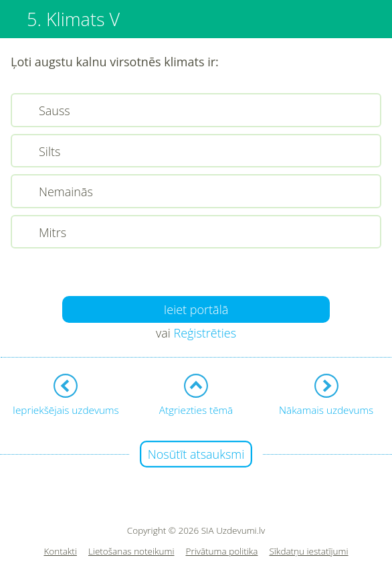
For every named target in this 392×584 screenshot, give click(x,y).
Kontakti (60, 552)
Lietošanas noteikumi (131, 552)
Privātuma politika (222, 552)
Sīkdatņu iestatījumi (308, 552)
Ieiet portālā (196, 309)
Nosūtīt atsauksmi (196, 454)
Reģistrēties (205, 333)
